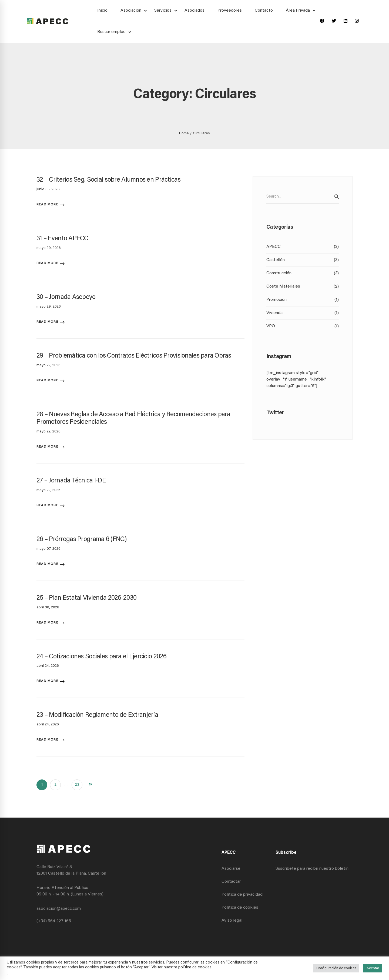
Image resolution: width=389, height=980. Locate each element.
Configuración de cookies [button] (336, 968)
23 (77, 785)
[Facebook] (322, 21)
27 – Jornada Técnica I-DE (71, 481)
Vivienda (303, 313)
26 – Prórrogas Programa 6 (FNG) (82, 539)
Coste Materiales (303, 286)
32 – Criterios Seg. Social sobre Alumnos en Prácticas (108, 180)
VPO (303, 326)
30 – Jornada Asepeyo (66, 297)
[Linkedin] (346, 21)
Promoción (303, 300)
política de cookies (195, 967)
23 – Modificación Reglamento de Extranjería (97, 715)
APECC (303, 247)
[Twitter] (334, 21)
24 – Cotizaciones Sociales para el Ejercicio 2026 (102, 657)
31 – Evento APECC (62, 239)
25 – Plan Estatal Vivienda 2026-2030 (86, 598)
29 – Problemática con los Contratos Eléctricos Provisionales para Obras (134, 356)
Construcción (303, 273)
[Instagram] (357, 21)
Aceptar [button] (373, 968)
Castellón (303, 260)
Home (184, 134)
